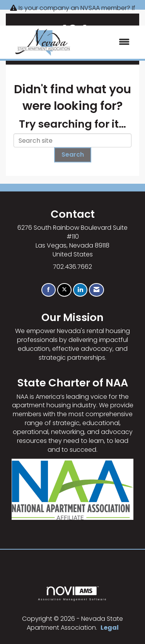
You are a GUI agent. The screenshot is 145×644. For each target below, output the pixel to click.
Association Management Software (72, 594)
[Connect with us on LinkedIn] (80, 290)
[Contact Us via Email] (96, 290)
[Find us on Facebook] (49, 290)
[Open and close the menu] (108, 42)
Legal (110, 628)
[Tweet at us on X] (64, 290)
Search (73, 155)
